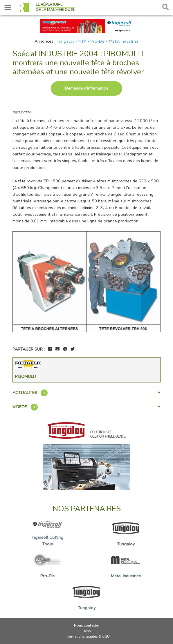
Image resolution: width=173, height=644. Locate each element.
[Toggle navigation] (8, 7)
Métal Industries (124, 41)
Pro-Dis (98, 41)
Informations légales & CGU (87, 636)
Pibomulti (25, 376)
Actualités (86, 393)
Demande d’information (86, 88)
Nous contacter (86, 625)
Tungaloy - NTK (72, 41)
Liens (87, 631)
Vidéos (86, 407)
